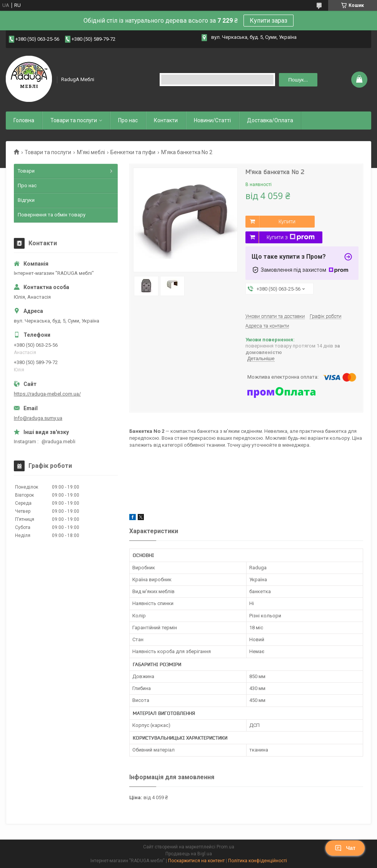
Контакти (166, 120)
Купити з (291, 237)
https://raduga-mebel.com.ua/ (47, 394)
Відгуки (26, 200)
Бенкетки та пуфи (133, 152)
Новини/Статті (212, 120)
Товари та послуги (74, 120)
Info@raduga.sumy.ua (38, 418)
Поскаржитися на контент (196, 861)
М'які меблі (91, 152)
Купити (287, 221)
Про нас (128, 120)
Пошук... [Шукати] (298, 80)
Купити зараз (269, 21)
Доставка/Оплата (270, 120)
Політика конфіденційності (258, 861)
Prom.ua (225, 847)
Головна (24, 120)
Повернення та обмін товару (52, 215)
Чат (345, 848)
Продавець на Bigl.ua (189, 854)
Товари (26, 171)
